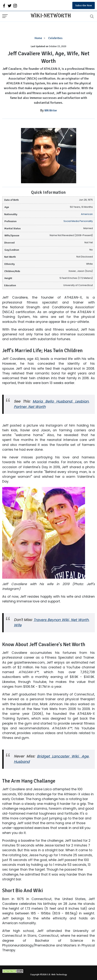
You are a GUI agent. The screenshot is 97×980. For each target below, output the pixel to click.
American (87, 214)
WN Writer (51, 111)
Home (38, 38)
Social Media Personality (78, 221)
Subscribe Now (84, 5)
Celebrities (55, 38)
